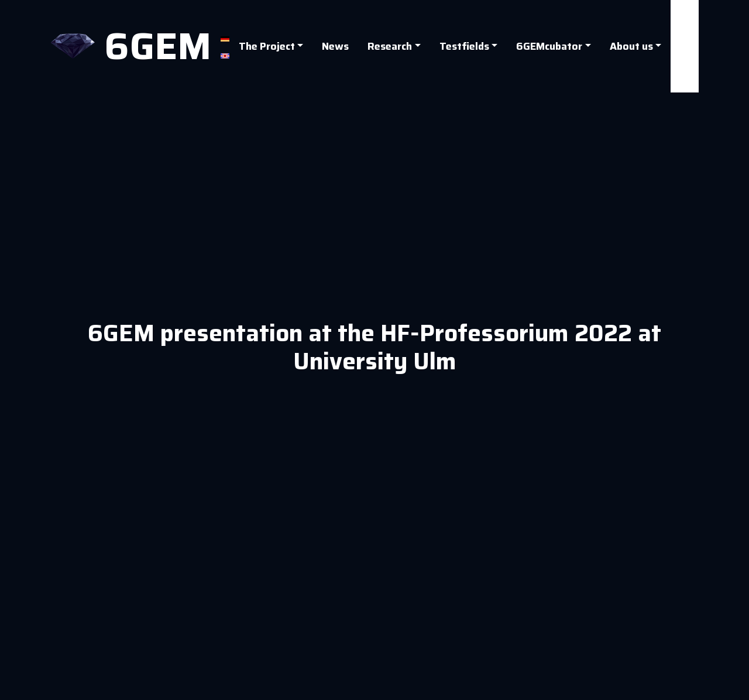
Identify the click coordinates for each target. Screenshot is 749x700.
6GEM (158, 46)
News (335, 46)
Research (390, 46)
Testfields (464, 46)
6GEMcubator (549, 46)
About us (631, 46)
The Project (267, 46)
